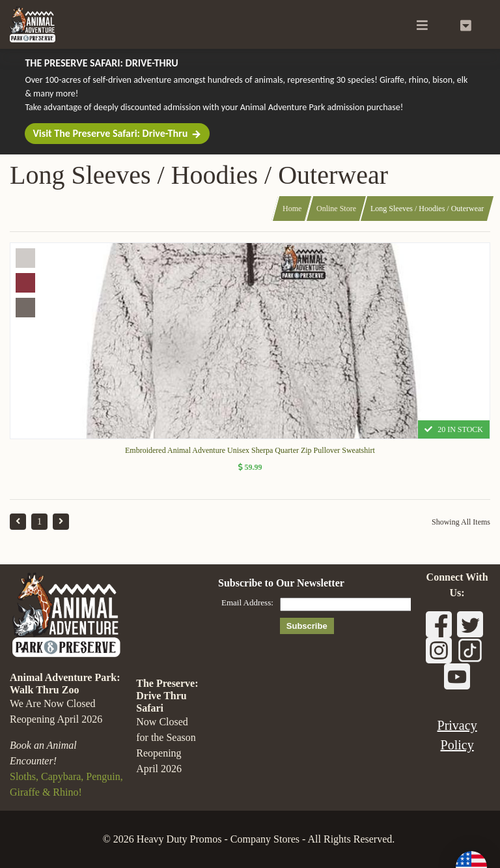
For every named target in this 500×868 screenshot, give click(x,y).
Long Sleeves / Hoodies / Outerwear (427, 209)
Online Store (336, 209)
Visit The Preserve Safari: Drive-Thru (117, 134)
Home (292, 209)
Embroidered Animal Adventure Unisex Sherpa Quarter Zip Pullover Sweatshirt (250, 450)
